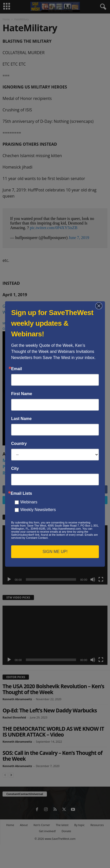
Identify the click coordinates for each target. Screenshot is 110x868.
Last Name (21, 419)
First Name (22, 394)
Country (19, 444)
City (15, 469)
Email (17, 369)
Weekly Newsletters (38, 510)
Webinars (29, 502)
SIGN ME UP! (55, 552)
